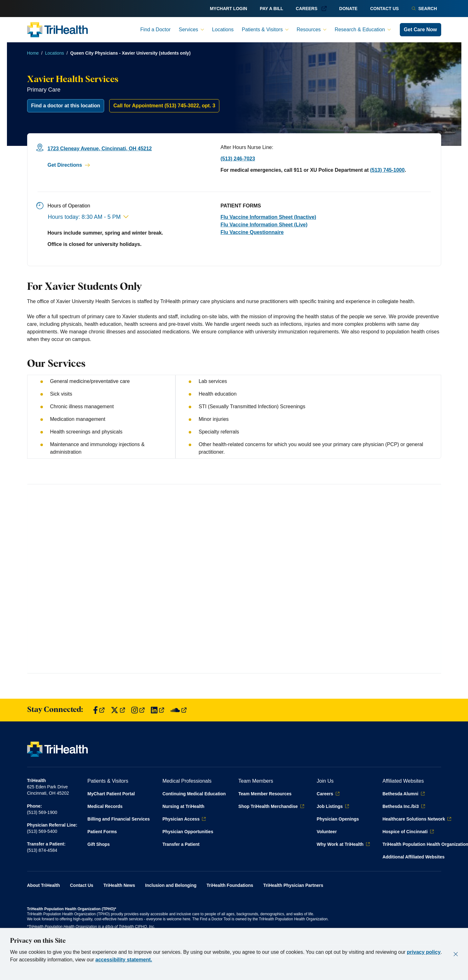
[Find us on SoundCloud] (178, 710)
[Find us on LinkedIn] (157, 710)
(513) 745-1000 (387, 170)
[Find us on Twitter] (118, 710)
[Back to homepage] (57, 30)
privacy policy (424, 952)
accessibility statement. (124, 960)
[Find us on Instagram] (138, 710)
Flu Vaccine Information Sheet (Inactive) (268, 217)
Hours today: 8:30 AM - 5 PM (88, 217)
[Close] (456, 954)
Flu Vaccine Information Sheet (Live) (264, 225)
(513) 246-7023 (238, 159)
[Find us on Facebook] (99, 710)
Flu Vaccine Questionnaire (252, 232)
